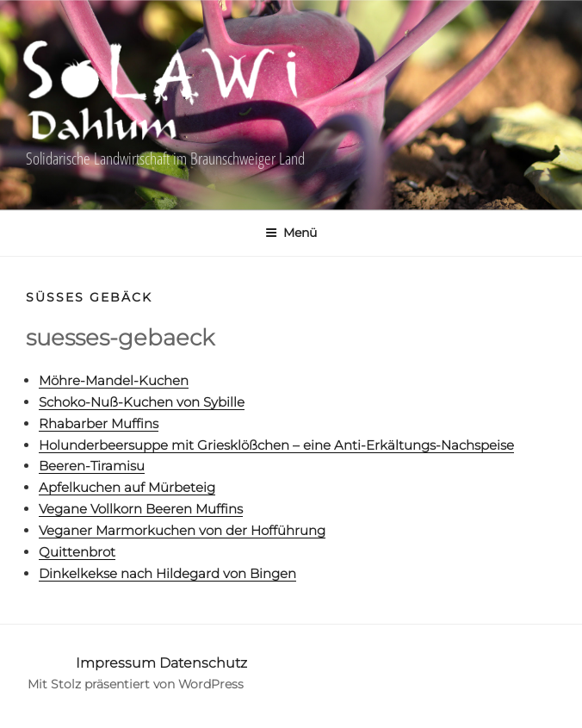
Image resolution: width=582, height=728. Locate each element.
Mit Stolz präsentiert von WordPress (136, 684)
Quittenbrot (77, 552)
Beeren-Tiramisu (92, 466)
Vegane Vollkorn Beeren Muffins (141, 509)
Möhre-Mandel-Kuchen (114, 380)
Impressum (116, 663)
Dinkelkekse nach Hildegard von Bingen (167, 573)
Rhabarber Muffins (99, 423)
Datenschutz (203, 663)
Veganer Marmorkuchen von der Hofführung (182, 530)
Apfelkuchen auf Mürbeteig (127, 487)
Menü (291, 233)
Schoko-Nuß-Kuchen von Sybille (142, 402)
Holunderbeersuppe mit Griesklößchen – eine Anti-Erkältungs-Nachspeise (276, 445)
